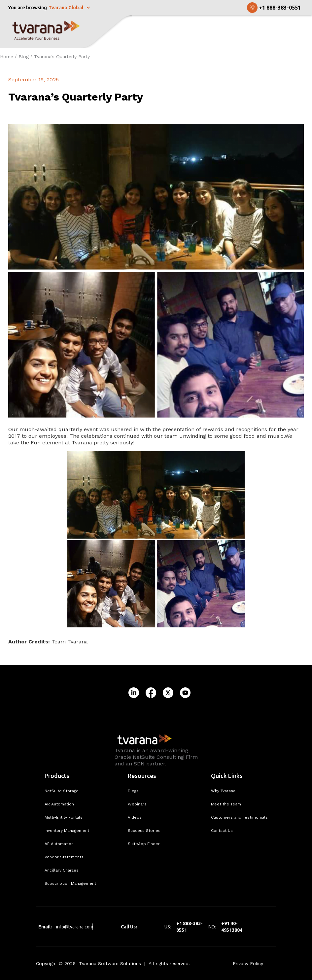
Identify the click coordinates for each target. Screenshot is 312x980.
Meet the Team (226, 804)
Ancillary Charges (62, 870)
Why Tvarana (223, 791)
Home (7, 57)
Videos (135, 817)
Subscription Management (70, 883)
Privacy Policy (248, 963)
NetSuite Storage (62, 791)
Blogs (133, 791)
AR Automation (59, 804)
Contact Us (222, 831)
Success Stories (144, 831)
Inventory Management (67, 831)
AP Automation (59, 844)
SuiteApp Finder (144, 844)
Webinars (137, 804)
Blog (24, 57)
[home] (66, 32)
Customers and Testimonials (239, 817)
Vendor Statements (64, 857)
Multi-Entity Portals (64, 817)
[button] (70, 8)
